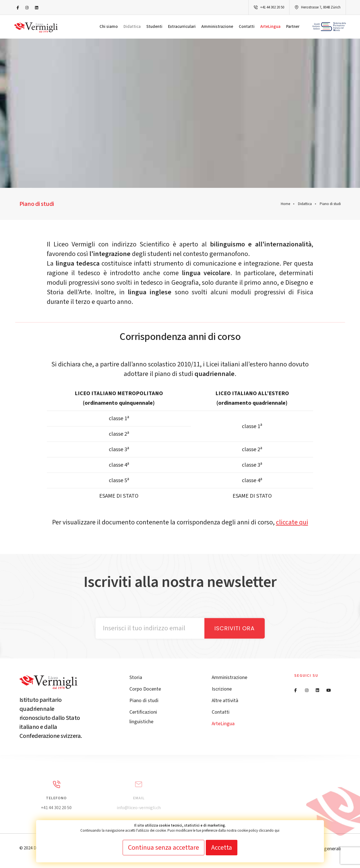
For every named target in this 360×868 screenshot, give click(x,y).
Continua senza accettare (164, 848)
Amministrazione (217, 27)
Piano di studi (144, 701)
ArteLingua (270, 27)
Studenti (154, 27)
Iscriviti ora (234, 628)
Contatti (247, 27)
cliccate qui (292, 522)
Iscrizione (222, 689)
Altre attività (225, 701)
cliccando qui (269, 831)
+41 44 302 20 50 (272, 7)
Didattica (132, 27)
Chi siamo (109, 27)
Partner (293, 27)
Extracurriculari (182, 27)
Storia (136, 677)
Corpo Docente (145, 689)
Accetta (222, 848)
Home (285, 204)
